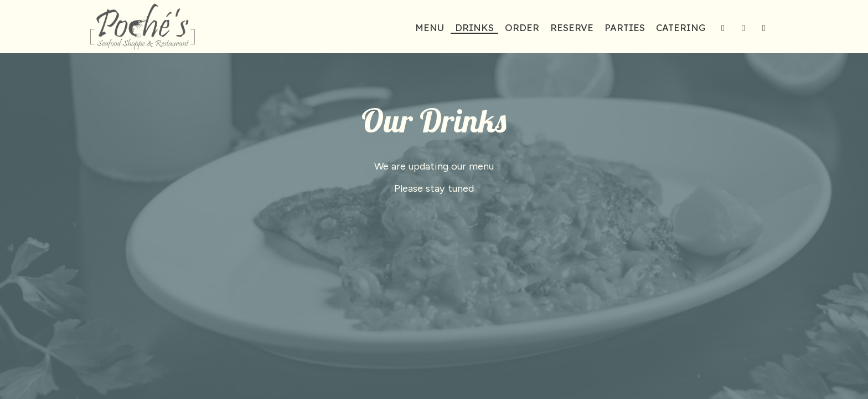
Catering (681, 28)
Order (522, 28)
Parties (625, 28)
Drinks (474, 28)
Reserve (572, 28)
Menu (430, 28)
